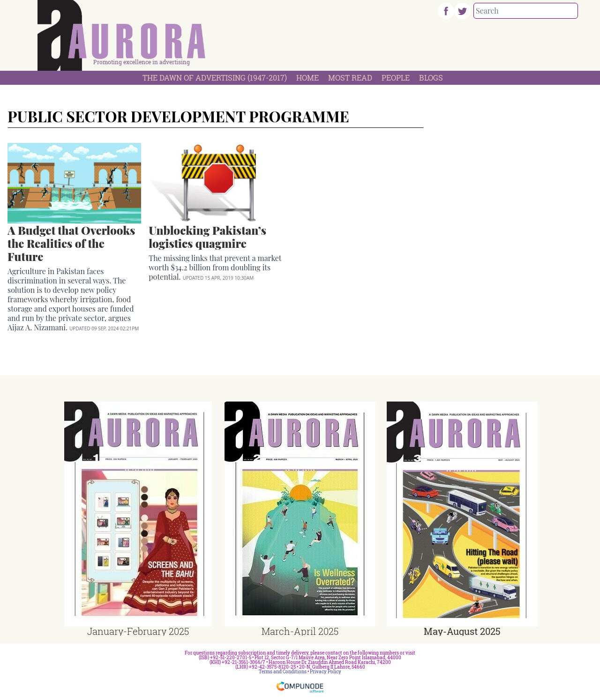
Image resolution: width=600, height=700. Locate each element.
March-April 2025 (300, 631)
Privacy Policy (326, 672)
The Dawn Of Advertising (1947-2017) (215, 78)
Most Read (350, 78)
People (396, 78)
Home (307, 78)
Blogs (431, 78)
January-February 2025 (138, 631)
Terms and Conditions (283, 672)
